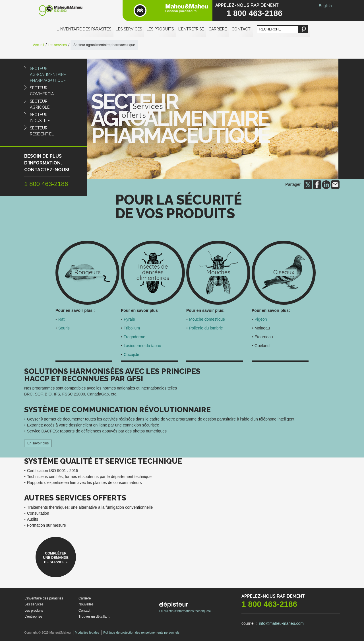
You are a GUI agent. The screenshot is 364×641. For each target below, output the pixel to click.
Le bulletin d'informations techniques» (185, 607)
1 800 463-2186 (255, 13)
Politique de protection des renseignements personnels (141, 632)
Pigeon (261, 319)
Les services (129, 29)
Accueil (39, 45)
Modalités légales (87, 632)
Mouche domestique (207, 319)
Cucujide (131, 354)
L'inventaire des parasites (84, 29)
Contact (241, 29)
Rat (61, 319)
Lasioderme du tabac (142, 346)
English (325, 6)
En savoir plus (38, 443)
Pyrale (129, 319)
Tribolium (132, 328)
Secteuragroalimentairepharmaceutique (48, 75)
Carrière (218, 29)
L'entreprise (191, 29)
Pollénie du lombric (206, 328)
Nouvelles (86, 604)
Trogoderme (135, 337)
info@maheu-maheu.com (281, 623)
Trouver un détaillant (94, 617)
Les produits (160, 29)
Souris (64, 328)
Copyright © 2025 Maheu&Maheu (47, 632)
